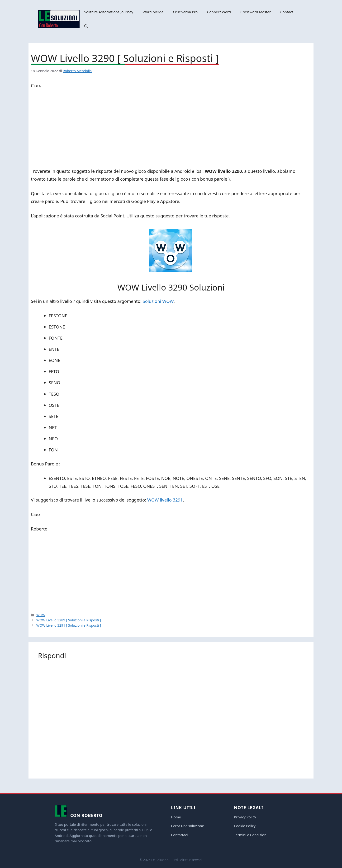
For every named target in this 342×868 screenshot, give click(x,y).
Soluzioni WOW (158, 301)
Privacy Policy (245, 817)
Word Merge (153, 12)
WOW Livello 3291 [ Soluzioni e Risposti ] (69, 625)
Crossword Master (256, 12)
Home (176, 817)
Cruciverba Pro (185, 12)
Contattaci (179, 835)
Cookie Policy (245, 826)
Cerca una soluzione (188, 826)
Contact (287, 12)
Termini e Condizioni (251, 835)
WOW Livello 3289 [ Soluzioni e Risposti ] (69, 620)
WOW (41, 615)
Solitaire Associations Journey (109, 12)
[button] (86, 26)
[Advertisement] (171, 129)
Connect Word (219, 12)
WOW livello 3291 (165, 500)
